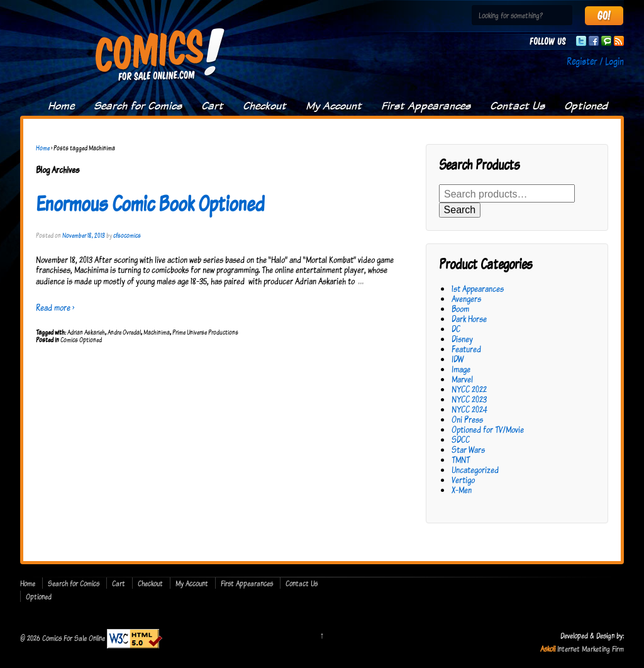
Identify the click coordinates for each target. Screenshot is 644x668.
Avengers (466, 298)
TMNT (461, 459)
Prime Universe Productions (205, 332)
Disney (462, 339)
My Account (334, 106)
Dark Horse (469, 319)
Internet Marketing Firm (591, 649)
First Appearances (426, 106)
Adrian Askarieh (86, 332)
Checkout (264, 106)
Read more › (55, 307)
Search (460, 210)
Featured (466, 349)
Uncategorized (475, 470)
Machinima (157, 332)
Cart (212, 106)
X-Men (462, 490)
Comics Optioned (81, 340)
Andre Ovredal (124, 332)
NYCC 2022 (469, 389)
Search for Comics (138, 106)
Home (61, 106)
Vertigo (463, 480)
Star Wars (468, 449)
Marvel (462, 379)
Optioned (586, 106)
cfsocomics (127, 235)
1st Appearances (478, 288)
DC (456, 329)
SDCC (461, 439)
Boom (460, 309)
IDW (458, 359)
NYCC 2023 (469, 399)
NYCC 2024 (469, 409)
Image (461, 369)
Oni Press (467, 419)
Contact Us (517, 106)
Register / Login (595, 61)
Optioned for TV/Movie (488, 429)
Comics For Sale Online (74, 638)
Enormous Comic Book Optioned (150, 203)
